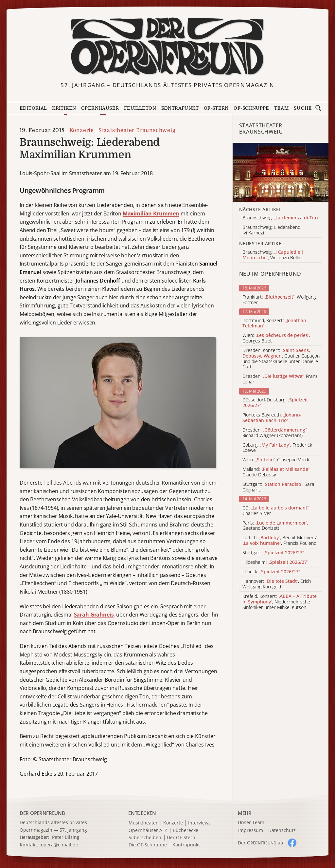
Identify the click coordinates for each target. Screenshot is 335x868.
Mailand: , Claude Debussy (276, 472)
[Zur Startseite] (168, 47)
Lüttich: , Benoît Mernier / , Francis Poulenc (280, 541)
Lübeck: (271, 572)
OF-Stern (216, 108)
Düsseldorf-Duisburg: (275, 403)
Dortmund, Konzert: (274, 323)
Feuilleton (140, 108)
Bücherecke (185, 831)
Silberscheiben (145, 838)
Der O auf (261, 843)
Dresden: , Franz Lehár (280, 379)
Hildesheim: (275, 562)
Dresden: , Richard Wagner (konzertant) (275, 433)
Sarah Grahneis (94, 615)
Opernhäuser (100, 108)
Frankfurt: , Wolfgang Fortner (279, 300)
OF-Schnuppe (251, 108)
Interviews (199, 823)
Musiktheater (143, 823)
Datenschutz (282, 831)
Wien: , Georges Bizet (276, 338)
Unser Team (251, 822)
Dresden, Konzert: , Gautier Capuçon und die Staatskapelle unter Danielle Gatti (281, 359)
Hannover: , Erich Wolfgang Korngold (277, 584)
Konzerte (82, 130)
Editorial (33, 108)
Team (281, 108)
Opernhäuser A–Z (148, 831)
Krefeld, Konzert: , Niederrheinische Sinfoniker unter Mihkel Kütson (280, 602)
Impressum (251, 831)
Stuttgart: (273, 553)
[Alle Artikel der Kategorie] (281, 172)
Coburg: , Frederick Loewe (277, 448)
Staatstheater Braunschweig (137, 130)
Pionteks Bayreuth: (272, 418)
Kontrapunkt (180, 108)
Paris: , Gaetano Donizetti (275, 526)
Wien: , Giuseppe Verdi (276, 460)
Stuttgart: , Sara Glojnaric (278, 487)
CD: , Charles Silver (276, 511)
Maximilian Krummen (151, 213)
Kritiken (64, 108)
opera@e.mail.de (60, 845)
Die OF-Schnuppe (148, 845)
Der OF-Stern (181, 838)
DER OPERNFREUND (43, 813)
